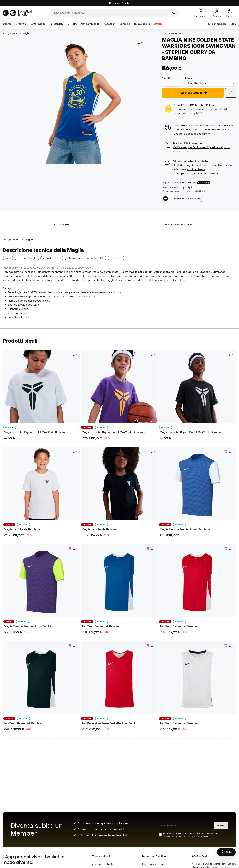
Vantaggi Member (119, 3)
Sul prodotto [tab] (61, 224)
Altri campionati (90, 24)
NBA (72, 24)
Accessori (110, 24)
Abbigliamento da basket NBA (86, 258)
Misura (188, 78)
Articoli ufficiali (52, 258)
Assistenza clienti (102, 864)
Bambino (125, 24)
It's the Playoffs (27, 258)
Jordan (57, 24)
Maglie (26, 33)
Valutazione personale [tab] (178, 224)
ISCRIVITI (221, 825)
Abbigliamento (11, 33)
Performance (38, 24)
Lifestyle (21, 24)
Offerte (158, 24)
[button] (199, 147)
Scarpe (7, 24)
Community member (155, 864)
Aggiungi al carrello (193, 93)
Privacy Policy (187, 836)
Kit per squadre (217, 24)
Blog (233, 24)
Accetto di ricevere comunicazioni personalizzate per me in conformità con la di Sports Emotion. (191, 835)
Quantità (166, 78)
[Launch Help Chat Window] (226, 853)
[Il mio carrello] (230, 13)
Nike (8, 258)
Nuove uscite (142, 24)
